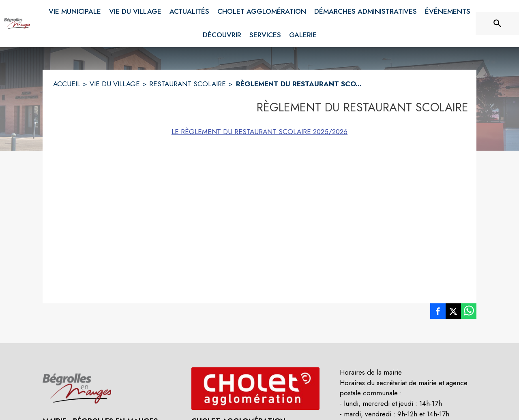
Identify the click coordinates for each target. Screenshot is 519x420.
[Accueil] (17, 23)
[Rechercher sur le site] (498, 23)
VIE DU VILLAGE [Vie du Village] (115, 84)
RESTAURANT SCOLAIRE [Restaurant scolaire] (188, 84)
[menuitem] (75, 10)
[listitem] (438, 313)
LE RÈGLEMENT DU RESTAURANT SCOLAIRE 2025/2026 (259, 132)
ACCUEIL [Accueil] (67, 84)
